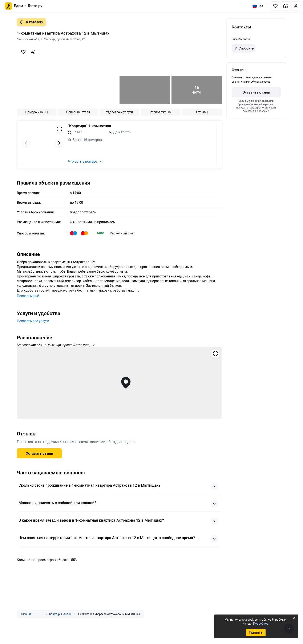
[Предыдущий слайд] (26, 143)
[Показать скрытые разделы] (41, 614)
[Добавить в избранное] (23, 52)
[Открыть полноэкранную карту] (119, 383)
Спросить (243, 48)
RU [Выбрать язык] (258, 6)
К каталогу (30, 22)
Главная (26, 614)
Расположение (161, 112)
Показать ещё (28, 296)
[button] (275, 6)
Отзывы (202, 112)
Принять (255, 633)
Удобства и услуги (119, 112)
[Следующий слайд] (59, 143)
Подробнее (260, 624)
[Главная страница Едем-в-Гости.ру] (24, 6)
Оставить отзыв (39, 453)
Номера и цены (37, 112)
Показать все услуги (33, 321)
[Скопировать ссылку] (33, 52)
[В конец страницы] (289, 629)
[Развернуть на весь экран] (60, 129)
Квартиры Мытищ (61, 614)
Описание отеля (78, 112)
